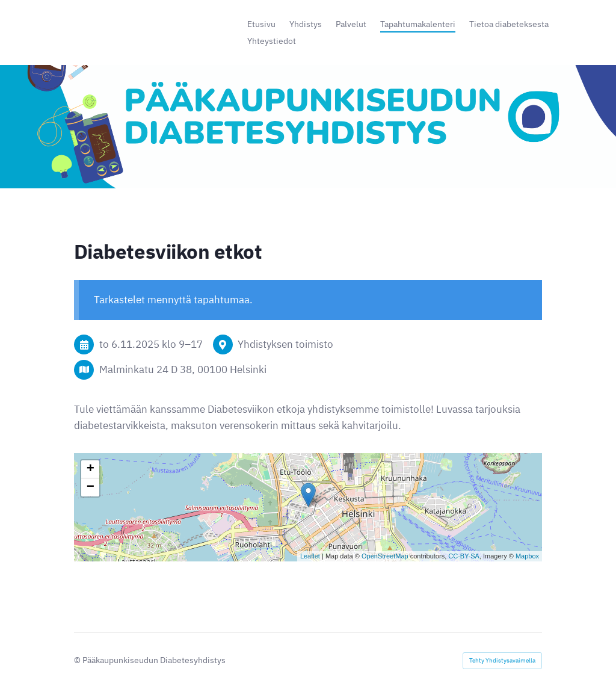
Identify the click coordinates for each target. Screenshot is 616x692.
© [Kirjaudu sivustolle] (78, 660)
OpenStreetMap (385, 556)
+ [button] (91, 469)
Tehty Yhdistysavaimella (502, 660)
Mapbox (527, 556)
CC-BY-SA (464, 556)
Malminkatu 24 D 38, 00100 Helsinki (183, 369)
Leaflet (310, 556)
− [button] (91, 487)
